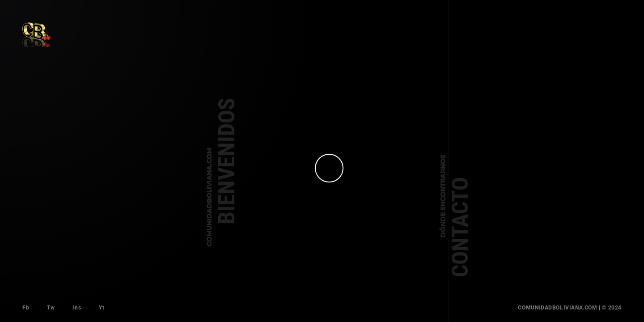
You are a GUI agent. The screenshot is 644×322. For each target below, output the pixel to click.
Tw (51, 308)
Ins (77, 308)
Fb (26, 308)
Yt (102, 308)
